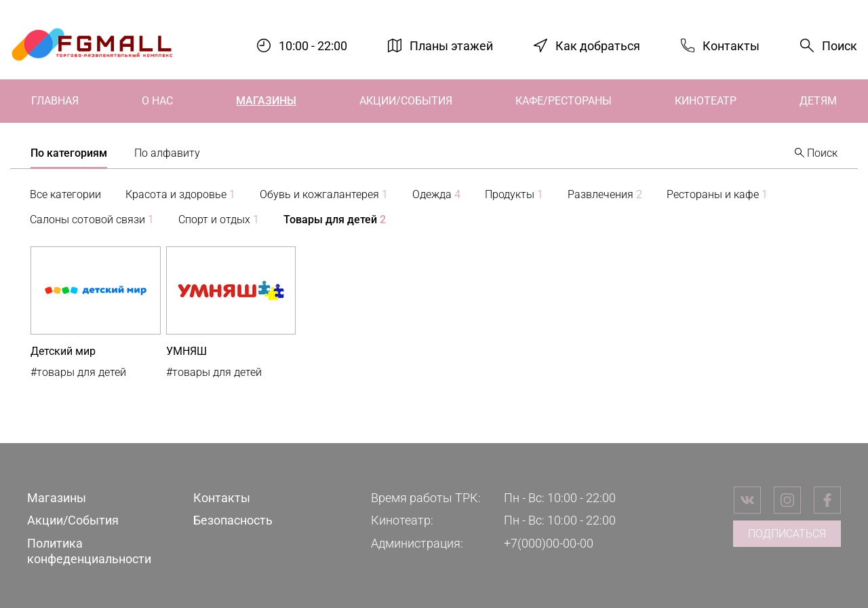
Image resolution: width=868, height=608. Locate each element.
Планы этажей (451, 45)
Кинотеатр (706, 101)
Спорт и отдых (219, 220)
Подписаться (787, 534)
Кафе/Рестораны (564, 101)
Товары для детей (335, 220)
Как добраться (598, 45)
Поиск (840, 46)
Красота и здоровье (180, 194)
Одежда (436, 194)
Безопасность (233, 520)
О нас (157, 101)
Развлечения (605, 194)
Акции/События (406, 101)
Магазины (266, 101)
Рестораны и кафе (717, 194)
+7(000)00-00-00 (549, 543)
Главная (55, 101)
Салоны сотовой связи (92, 220)
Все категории (65, 194)
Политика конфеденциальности (89, 551)
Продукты (514, 194)
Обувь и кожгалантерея (324, 194)
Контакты (731, 45)
